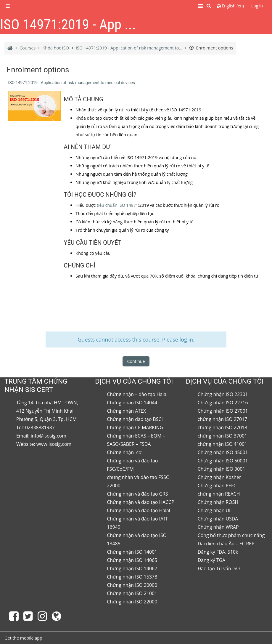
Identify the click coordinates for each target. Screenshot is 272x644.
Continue (136, 361)
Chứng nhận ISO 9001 (222, 469)
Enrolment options (211, 48)
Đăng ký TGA (212, 560)
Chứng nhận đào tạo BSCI (135, 419)
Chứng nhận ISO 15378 (132, 577)
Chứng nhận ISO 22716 (223, 403)
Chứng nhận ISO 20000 (132, 585)
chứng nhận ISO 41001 (223, 444)
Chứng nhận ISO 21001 (132, 593)
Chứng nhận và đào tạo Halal (139, 510)
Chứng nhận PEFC (217, 486)
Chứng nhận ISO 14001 (132, 552)
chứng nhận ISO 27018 (223, 427)
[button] (209, 6)
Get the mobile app (23, 638)
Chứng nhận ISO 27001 (223, 411)
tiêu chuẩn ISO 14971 (118, 205)
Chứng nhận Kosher (219, 477)
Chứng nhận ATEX (126, 411)
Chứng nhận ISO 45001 (223, 452)
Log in (257, 6)
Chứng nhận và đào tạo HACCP (140, 502)
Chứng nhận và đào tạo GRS (137, 494)
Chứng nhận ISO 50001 (223, 461)
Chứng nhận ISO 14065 (132, 560)
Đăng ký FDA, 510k (218, 552)
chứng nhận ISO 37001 (223, 436)
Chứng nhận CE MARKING (135, 427)
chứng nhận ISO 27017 (223, 419)
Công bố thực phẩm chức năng (231, 535)
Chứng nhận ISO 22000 (132, 602)
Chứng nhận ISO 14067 (132, 568)
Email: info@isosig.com (41, 436)
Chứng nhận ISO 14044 (132, 403)
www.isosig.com (54, 444)
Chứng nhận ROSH (218, 502)
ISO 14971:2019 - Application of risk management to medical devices (72, 83)
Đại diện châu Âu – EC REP (226, 544)
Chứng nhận (121, 452)
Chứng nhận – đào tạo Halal (137, 394)
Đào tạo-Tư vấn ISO (219, 568)
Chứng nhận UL (215, 510)
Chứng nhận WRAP (218, 527)
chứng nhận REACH (219, 494)
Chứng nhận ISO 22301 (223, 394)
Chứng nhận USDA (218, 519)
